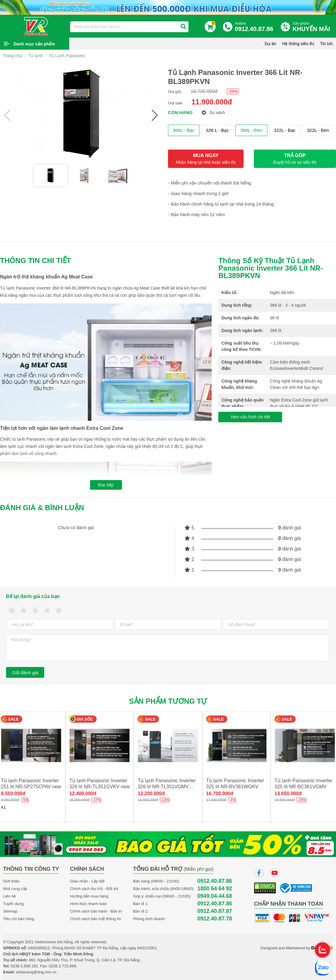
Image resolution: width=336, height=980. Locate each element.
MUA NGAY (206, 159)
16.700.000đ (204, 91)
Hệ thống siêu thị (298, 44)
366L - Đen (251, 130)
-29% (233, 91)
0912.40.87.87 (215, 911)
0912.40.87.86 (215, 881)
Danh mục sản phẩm (34, 44)
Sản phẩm (313, 27)
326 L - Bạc (217, 130)
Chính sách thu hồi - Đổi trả (94, 889)
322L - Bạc (285, 130)
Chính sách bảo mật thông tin (95, 919)
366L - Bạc (184, 130)
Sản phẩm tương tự (168, 701)
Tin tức (327, 44)
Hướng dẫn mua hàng (89, 896)
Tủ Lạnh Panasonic (67, 56)
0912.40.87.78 (215, 919)
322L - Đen (318, 130)
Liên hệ (9, 896)
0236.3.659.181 (24, 966)
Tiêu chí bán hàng (19, 919)
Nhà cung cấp (15, 889)
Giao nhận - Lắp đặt (87, 881)
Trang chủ (13, 56)
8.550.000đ (13, 794)
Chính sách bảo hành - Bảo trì (96, 911)
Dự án (271, 44)
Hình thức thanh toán (88, 904)
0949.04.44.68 (215, 896)
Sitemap (10, 911)
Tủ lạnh (36, 56)
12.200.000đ (151, 794)
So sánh (213, 113)
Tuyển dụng (13, 904)
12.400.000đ (83, 794)
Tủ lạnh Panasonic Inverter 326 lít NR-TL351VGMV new (166, 787)
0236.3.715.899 (62, 966)
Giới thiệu (11, 881)
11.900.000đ (212, 102)
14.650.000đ (288, 794)
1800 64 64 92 (215, 889)
